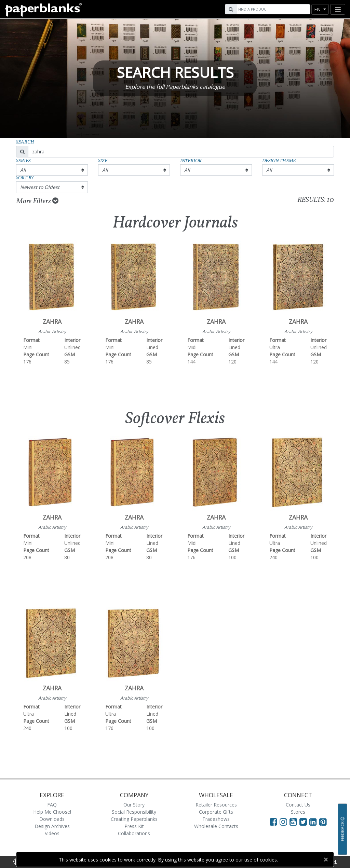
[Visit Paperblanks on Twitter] (304, 822)
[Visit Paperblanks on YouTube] (294, 822)
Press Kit (134, 826)
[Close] (326, 859)
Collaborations (134, 833)
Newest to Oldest (40, 187)
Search (25, 142)
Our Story (134, 805)
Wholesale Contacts (216, 826)
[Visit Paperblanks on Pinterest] (323, 822)
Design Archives (52, 826)
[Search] (273, 9)
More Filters (37, 201)
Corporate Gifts (216, 812)
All (23, 170)
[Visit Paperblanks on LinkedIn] (314, 822)
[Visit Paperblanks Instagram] (283, 822)
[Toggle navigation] (338, 9)
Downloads (52, 819)
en (318, 9)
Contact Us (298, 805)
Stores (298, 812)
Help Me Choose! (52, 812)
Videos (52, 833)
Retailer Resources (216, 805)
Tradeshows (216, 819)
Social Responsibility (134, 812)
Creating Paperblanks (134, 819)
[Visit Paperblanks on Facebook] (273, 822)
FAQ (52, 805)
